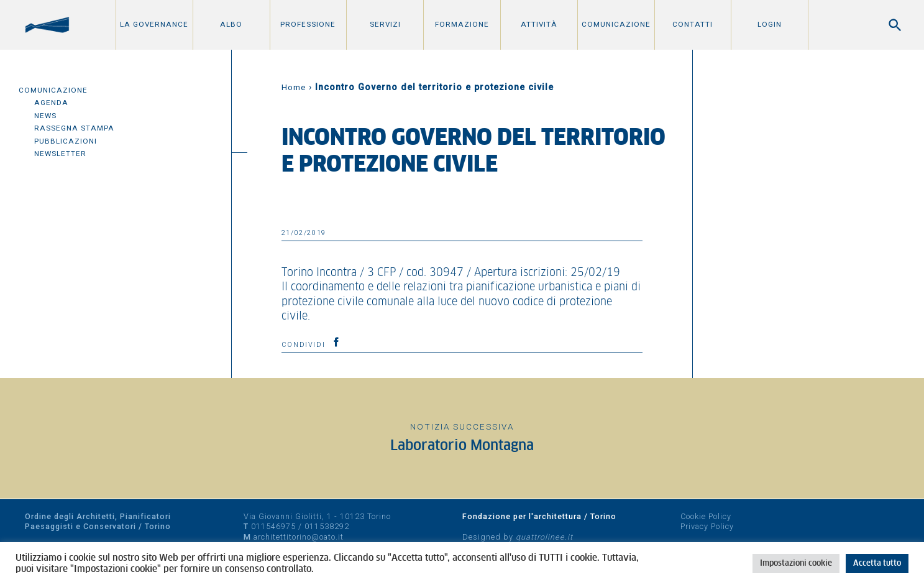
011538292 (327, 526)
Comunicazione (616, 24)
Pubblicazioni (66, 141)
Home (294, 87)
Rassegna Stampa (74, 128)
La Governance (154, 24)
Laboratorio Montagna (462, 446)
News (45, 116)
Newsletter (60, 154)
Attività (539, 24)
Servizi (385, 24)
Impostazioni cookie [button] (796, 564)
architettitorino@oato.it (299, 537)
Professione (308, 24)
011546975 (273, 526)
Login (770, 24)
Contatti (693, 24)
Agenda (51, 103)
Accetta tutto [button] (877, 564)
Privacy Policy (707, 526)
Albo (231, 24)
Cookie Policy (706, 516)
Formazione (462, 24)
